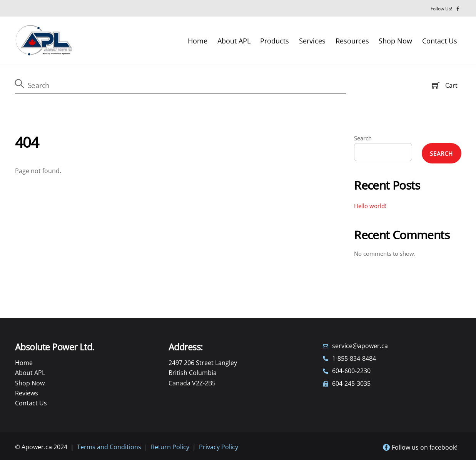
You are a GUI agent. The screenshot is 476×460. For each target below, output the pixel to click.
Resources (352, 41)
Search (363, 138)
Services (312, 41)
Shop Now (395, 41)
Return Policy (170, 447)
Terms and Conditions (109, 447)
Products (275, 41)
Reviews (27, 393)
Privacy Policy (219, 447)
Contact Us (440, 41)
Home (198, 41)
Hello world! (370, 206)
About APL (234, 41)
